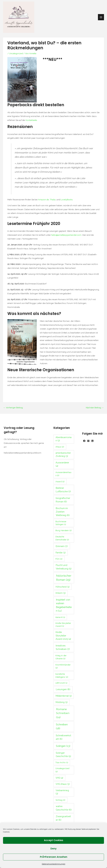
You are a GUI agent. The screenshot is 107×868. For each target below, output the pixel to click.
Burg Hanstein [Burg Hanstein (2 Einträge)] (64, 530)
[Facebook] (84, 441)
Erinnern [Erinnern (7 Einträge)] (62, 546)
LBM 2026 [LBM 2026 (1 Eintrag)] (61, 683)
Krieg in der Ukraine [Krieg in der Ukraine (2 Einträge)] (61, 657)
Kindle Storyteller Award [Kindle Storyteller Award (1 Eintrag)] (63, 625)
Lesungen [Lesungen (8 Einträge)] (63, 689)
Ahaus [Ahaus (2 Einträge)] (60, 447)
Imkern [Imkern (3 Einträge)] (61, 593)
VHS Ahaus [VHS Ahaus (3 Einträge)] (63, 784)
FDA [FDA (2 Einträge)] (59, 559)
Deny (53, 849)
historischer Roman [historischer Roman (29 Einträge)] (64, 578)
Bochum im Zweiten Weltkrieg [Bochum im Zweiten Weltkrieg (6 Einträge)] (63, 512)
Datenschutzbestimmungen (54, 864)
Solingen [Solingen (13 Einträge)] (63, 746)
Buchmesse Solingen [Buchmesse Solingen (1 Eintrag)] (61, 523)
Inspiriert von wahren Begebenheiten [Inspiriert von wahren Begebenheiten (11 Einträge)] (64, 605)
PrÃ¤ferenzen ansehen (54, 857)
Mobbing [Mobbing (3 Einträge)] (62, 702)
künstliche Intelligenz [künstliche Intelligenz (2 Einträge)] (62, 676)
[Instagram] (88, 441)
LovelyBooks (67, 200)
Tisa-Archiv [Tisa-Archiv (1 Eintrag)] (62, 762)
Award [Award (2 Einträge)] (60, 481)
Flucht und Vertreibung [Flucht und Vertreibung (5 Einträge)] (64, 567)
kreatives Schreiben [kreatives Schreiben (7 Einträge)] (63, 647)
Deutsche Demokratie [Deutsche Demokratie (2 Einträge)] (62, 538)
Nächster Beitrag (95, 408)
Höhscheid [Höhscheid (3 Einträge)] (63, 587)
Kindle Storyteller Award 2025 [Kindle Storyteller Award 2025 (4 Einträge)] (63, 635)
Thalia (53, 200)
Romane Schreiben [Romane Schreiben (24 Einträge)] (63, 713)
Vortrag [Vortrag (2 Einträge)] (60, 800)
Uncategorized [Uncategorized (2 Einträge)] (62, 770)
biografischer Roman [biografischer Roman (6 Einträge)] (63, 500)
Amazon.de (43, 200)
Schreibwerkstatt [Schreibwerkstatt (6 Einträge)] (63, 737)
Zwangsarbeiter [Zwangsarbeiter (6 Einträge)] (63, 818)
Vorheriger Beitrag (13, 408)
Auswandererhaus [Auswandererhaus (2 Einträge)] (63, 474)
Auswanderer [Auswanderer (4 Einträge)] (62, 464)
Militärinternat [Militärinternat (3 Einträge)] (64, 696)
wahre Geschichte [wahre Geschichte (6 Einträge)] (64, 808)
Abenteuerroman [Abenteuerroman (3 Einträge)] (64, 439)
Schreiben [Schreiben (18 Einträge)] (62, 726)
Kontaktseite (31, 120)
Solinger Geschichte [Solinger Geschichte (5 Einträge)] (63, 755)
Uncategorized (16, 53)
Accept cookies (54, 840)
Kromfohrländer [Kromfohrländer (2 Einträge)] (63, 666)
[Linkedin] (92, 441)
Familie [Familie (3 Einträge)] (61, 553)
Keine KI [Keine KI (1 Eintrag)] (60, 617)
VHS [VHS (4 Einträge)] (59, 778)
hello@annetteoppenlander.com (66, 235)
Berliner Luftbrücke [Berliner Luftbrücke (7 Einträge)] (63, 490)
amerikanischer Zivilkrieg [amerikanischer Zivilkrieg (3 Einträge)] (63, 454)
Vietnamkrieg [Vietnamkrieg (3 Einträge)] (62, 792)
